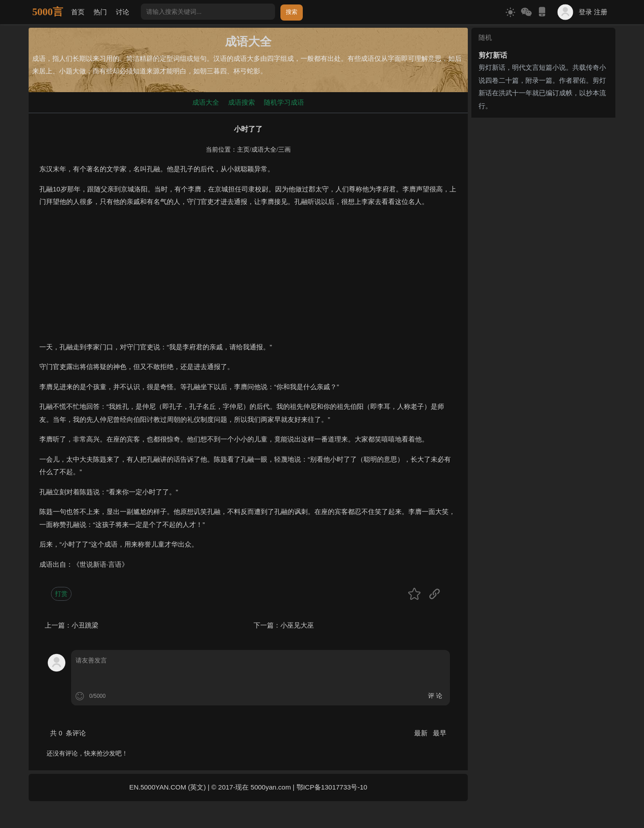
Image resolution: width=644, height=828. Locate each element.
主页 (243, 150)
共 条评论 (68, 733)
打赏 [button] (61, 594)
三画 (284, 150)
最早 (440, 733)
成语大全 (206, 102)
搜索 (292, 12)
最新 (422, 733)
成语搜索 (241, 102)
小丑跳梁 (85, 625)
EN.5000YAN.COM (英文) (167, 787)
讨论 (123, 12)
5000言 (48, 12)
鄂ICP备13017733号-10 (332, 787)
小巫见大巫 (297, 625)
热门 (100, 12)
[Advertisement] (248, 278)
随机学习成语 (284, 102)
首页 (78, 12)
